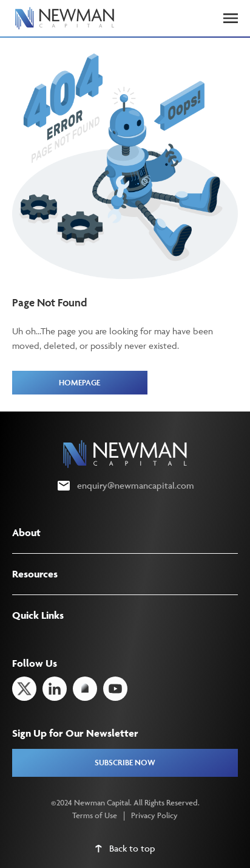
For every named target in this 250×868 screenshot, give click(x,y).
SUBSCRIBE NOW (125, 763)
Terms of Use (95, 815)
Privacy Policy (154, 815)
